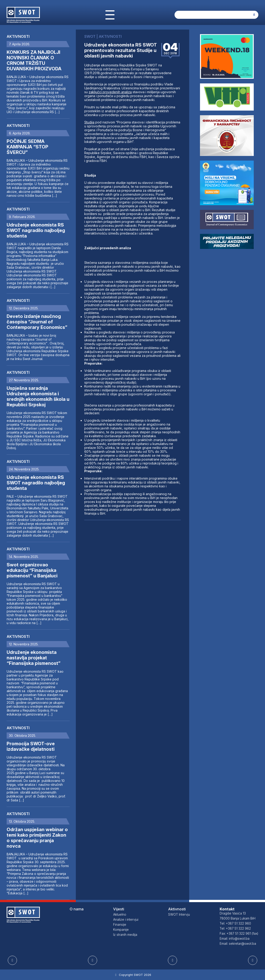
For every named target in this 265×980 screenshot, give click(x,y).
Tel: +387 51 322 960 (235, 923)
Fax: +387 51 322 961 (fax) (239, 933)
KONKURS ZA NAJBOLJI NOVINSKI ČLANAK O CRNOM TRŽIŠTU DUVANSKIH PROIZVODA (34, 60)
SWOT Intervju (179, 914)
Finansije (120, 924)
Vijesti (119, 909)
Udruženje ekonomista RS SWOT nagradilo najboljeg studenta (36, 230)
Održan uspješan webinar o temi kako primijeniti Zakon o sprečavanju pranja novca (37, 838)
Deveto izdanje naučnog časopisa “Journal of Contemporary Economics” (37, 322)
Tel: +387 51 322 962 (235, 928)
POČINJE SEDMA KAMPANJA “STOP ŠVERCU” (27, 147)
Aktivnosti (18, 36)
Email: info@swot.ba (235, 938)
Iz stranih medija (125, 935)
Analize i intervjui (126, 919)
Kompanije (121, 929)
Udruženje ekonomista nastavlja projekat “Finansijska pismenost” (34, 658)
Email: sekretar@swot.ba (238, 943)
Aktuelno (120, 914)
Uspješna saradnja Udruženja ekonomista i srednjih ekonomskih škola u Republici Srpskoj (38, 396)
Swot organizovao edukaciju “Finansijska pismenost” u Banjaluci (32, 570)
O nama (77, 909)
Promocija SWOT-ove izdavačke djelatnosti (31, 746)
